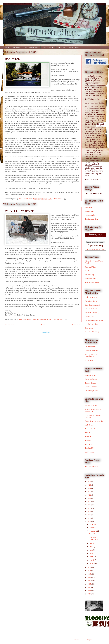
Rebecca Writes (90, 267)
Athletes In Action (91, 405)
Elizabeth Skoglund (92, 324)
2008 (89, 581)
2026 (89, 482)
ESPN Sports (89, 452)
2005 (89, 591)
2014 (89, 518)
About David (17, 47)
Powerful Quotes (74, 47)
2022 (89, 495)
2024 (89, 488)
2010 (89, 574)
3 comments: (58, 199)
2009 (89, 577)
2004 (89, 594)
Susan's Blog (89, 275)
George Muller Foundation (94, 320)
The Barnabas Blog (92, 219)
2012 (89, 567)
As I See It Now (90, 278)
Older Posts (76, 325)
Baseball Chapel (91, 347)
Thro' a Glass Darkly (92, 282)
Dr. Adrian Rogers (91, 309)
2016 (89, 512)
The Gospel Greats (91, 467)
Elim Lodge (89, 328)
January (92, 563)
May (91, 553)
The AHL (88, 440)
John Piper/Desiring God (93, 332)
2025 (89, 485)
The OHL (88, 433)
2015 (89, 515)
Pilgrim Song (90, 211)
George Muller (90, 215)
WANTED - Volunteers (20, 211)
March (92, 560)
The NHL (88, 444)
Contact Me (61, 47)
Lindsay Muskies (91, 387)
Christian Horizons (91, 351)
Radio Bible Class (91, 297)
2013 (89, 521)
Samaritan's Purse (91, 301)
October (93, 528)
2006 (89, 587)
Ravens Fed (89, 207)
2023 (89, 492)
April (92, 557)
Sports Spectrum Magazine (94, 421)
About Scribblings (48, 47)
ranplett (76, 640)
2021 (89, 498)
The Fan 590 (89, 448)
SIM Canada (89, 360)
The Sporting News (92, 429)
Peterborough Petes (92, 391)
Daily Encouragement (92, 305)
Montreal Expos (90, 375)
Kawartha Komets (91, 379)
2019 (89, 505)
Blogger (89, 640)
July (91, 547)
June (91, 550)
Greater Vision (90, 316)
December (93, 524)
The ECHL (89, 437)
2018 (89, 508)
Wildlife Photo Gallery (32, 47)
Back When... (14, 59)
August (92, 543)
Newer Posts (9, 325)
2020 (89, 502)
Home (7, 47)
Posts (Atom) (46, 332)
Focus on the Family (92, 313)
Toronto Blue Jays (91, 383)
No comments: (58, 320)
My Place (88, 271)
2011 (89, 571)
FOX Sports (89, 425)
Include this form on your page (96, 249)
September (93, 531)
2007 (89, 584)
